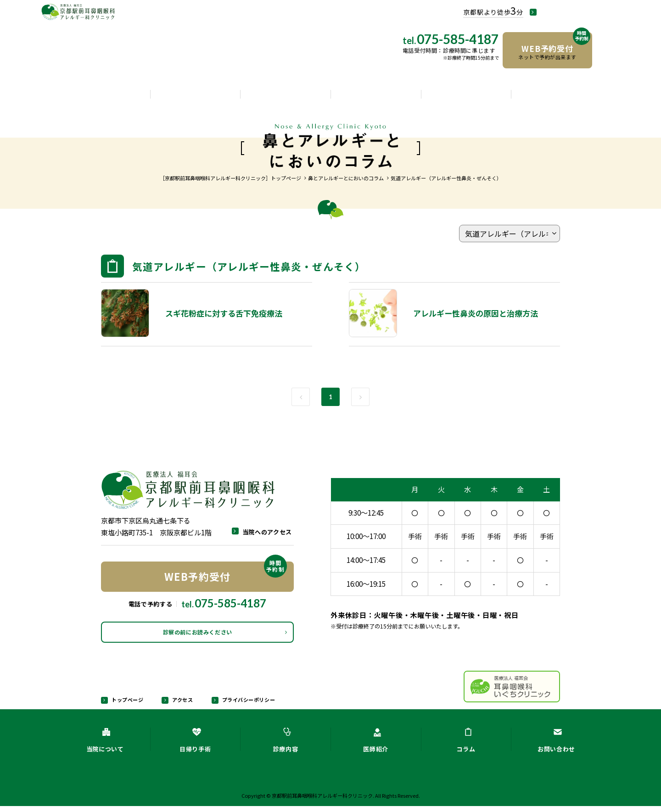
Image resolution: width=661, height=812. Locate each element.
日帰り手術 (195, 97)
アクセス (180, 705)
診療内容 (286, 97)
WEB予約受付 (226, 573)
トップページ (126, 705)
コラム (466, 97)
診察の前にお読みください (197, 635)
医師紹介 (376, 97)
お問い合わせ (556, 97)
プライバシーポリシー (245, 705)
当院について (105, 97)
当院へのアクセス (578, 12)
